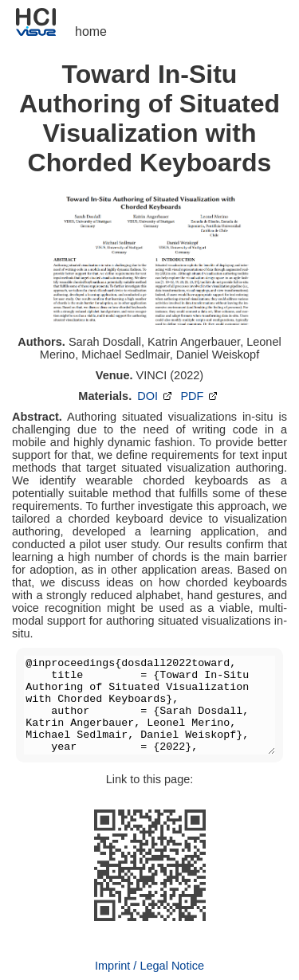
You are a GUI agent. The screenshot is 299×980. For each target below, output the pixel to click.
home (91, 31)
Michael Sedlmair (125, 355)
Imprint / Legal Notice (149, 966)
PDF (200, 396)
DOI (156, 396)
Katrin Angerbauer (194, 342)
